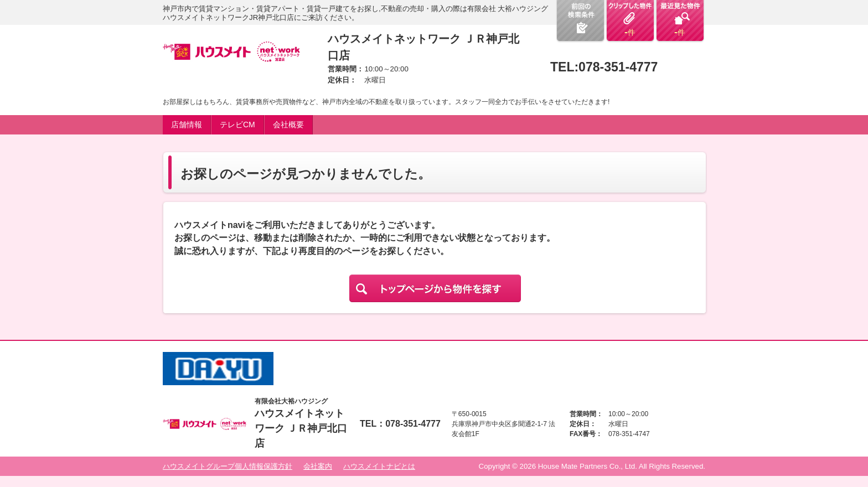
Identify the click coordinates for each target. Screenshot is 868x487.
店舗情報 (187, 125)
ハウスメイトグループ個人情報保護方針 (228, 466)
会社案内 (318, 466)
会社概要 (288, 125)
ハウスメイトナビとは (379, 466)
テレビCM (237, 125)
